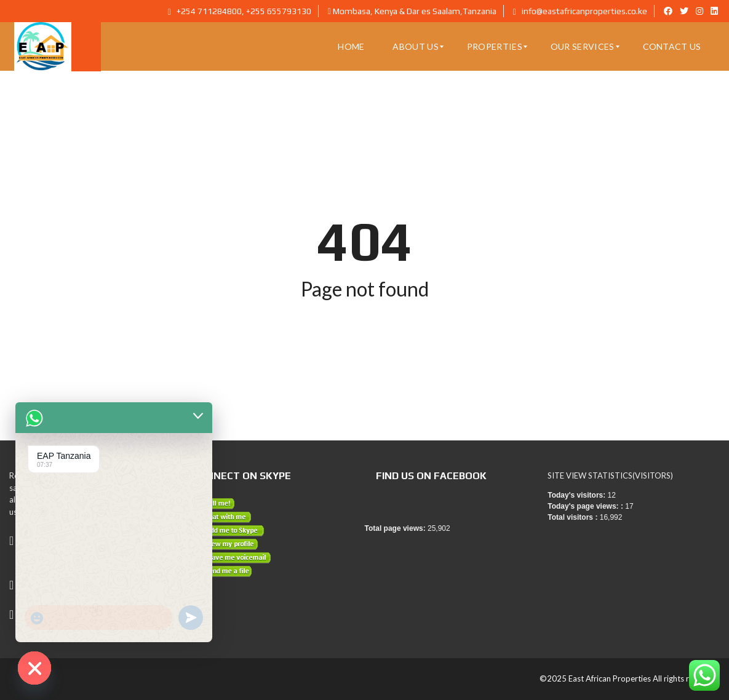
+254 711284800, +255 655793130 (240, 11)
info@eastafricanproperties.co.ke (580, 11)
